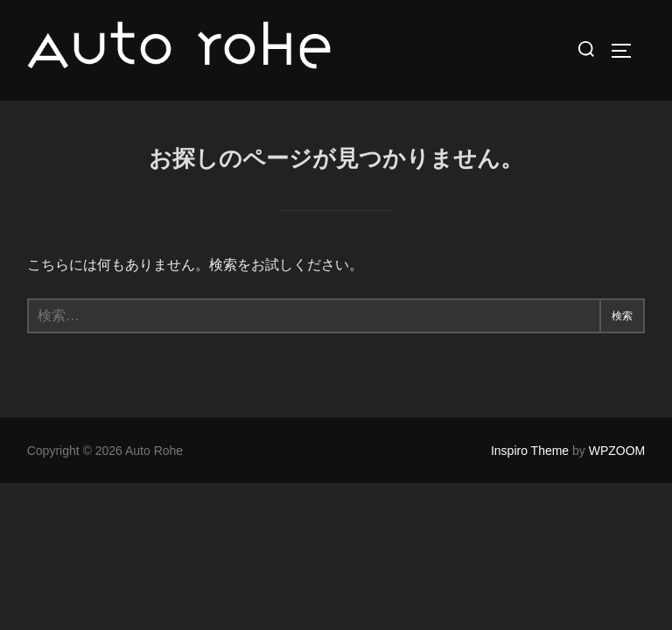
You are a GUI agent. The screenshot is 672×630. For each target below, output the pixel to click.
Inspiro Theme (530, 451)
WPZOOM (617, 451)
